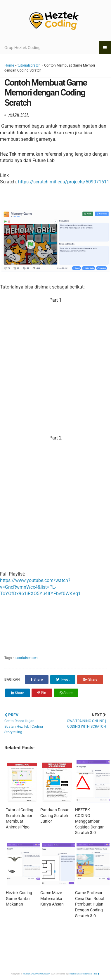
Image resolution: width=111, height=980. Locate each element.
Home (9, 65)
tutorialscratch (29, 65)
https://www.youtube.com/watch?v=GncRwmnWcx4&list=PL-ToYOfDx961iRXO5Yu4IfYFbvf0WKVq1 (40, 587)
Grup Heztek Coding (22, 48)
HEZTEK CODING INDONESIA (37, 974)
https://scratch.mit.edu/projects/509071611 (64, 182)
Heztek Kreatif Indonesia (81, 974)
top (97, 974)
